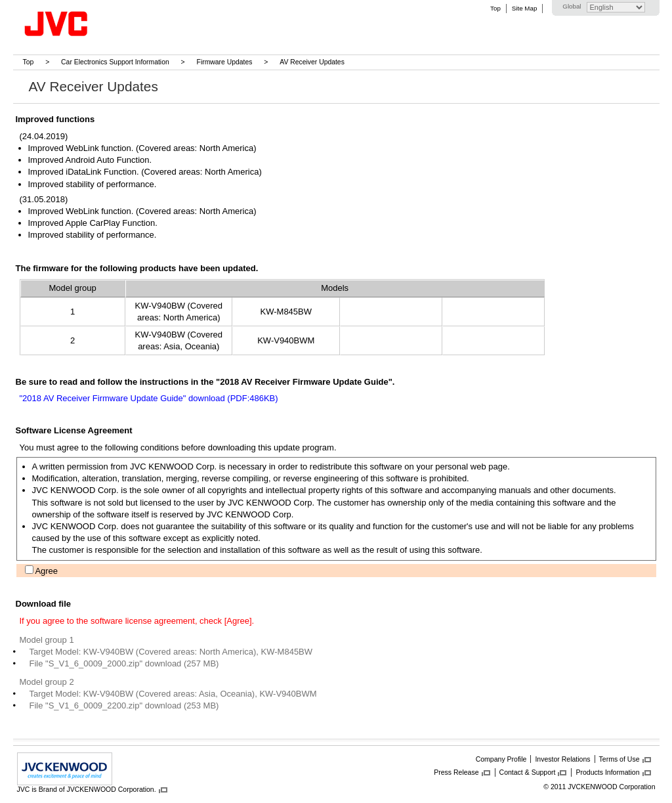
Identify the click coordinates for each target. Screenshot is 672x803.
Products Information (607, 772)
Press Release (456, 772)
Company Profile (501, 759)
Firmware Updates (225, 62)
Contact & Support (528, 772)
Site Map (524, 8)
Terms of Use (619, 759)
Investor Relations (562, 759)
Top (495, 8)
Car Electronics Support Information (115, 62)
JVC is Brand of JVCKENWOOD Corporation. (87, 789)
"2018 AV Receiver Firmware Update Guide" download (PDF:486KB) (149, 398)
